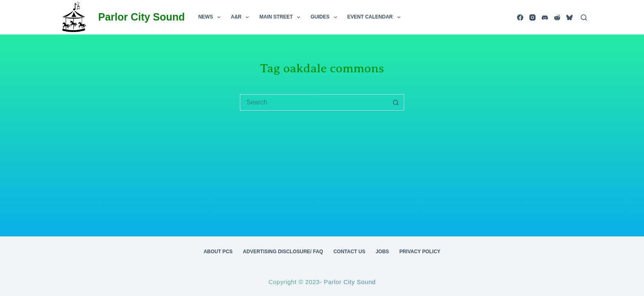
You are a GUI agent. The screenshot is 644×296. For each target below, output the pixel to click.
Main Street (281, 17)
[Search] (584, 17)
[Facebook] (520, 17)
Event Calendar (376, 17)
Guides (325, 17)
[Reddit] (557, 17)
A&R (241, 17)
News (211, 17)
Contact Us (350, 252)
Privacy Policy (420, 252)
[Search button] (396, 102)
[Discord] (545, 17)
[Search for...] (314, 102)
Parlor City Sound (141, 17)
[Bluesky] (569, 17)
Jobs (382, 252)
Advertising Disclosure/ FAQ (283, 252)
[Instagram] (532, 17)
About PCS (218, 252)
